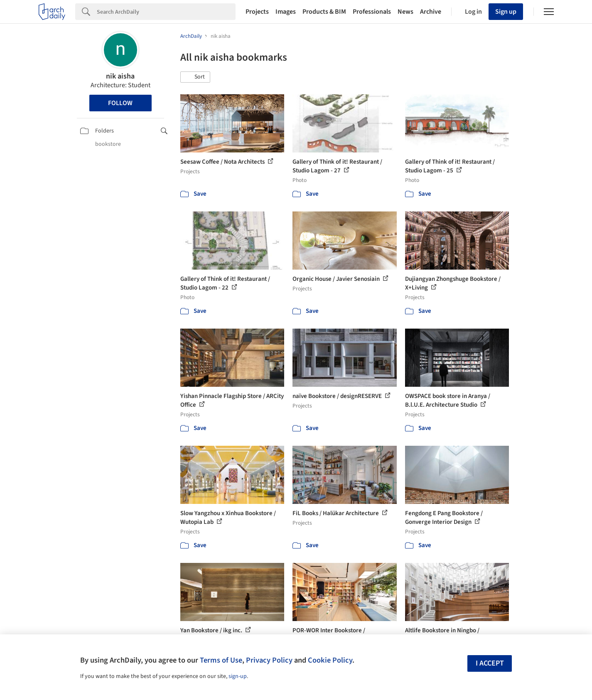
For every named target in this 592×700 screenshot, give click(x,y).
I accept (490, 663)
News (405, 12)
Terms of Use (221, 660)
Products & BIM (324, 12)
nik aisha (120, 76)
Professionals (372, 12)
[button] (195, 77)
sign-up (238, 676)
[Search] (166, 12)
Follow (120, 103)
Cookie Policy (330, 660)
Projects (257, 12)
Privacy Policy (269, 660)
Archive (431, 12)
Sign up (506, 12)
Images (286, 12)
